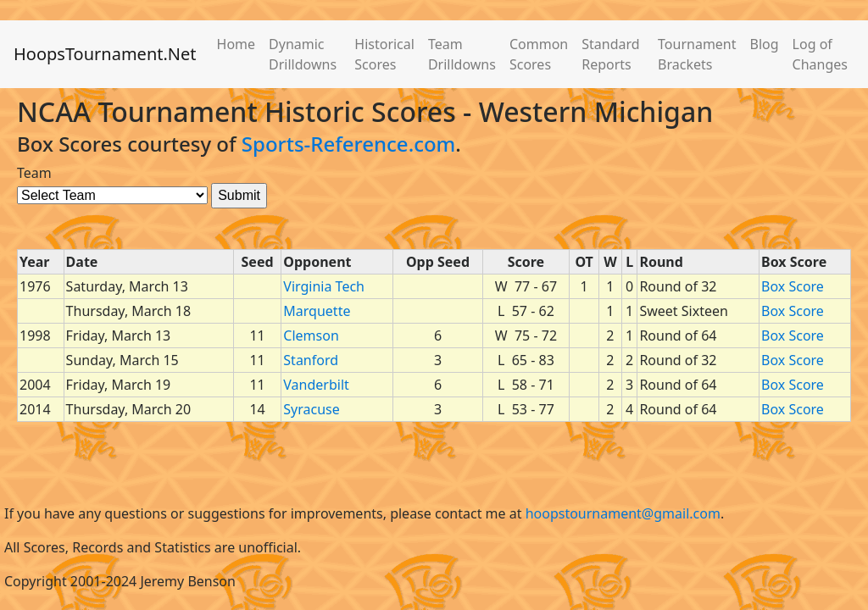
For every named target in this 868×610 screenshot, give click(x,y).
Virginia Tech (324, 286)
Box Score (793, 286)
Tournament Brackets (697, 54)
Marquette (317, 311)
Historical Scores (384, 54)
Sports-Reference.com (349, 144)
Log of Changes (820, 54)
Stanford (311, 360)
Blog (765, 44)
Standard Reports (610, 54)
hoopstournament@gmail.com (623, 513)
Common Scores (539, 54)
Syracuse (311, 409)
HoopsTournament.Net (105, 54)
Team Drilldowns (462, 54)
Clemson (311, 335)
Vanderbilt (316, 385)
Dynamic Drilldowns (303, 54)
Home (236, 44)
